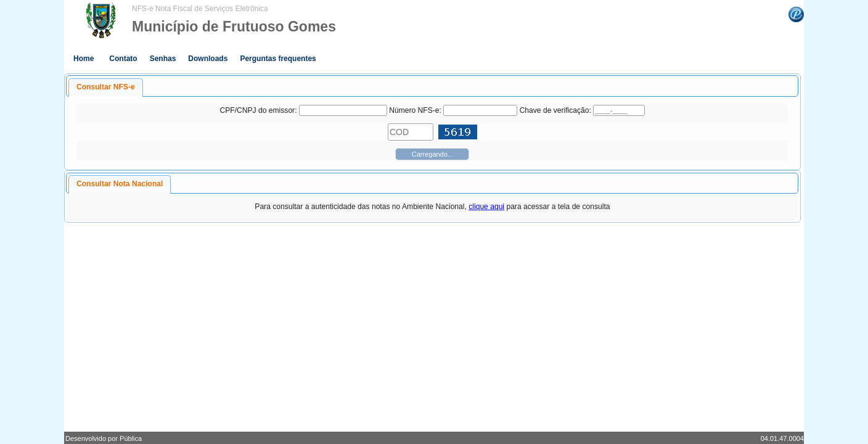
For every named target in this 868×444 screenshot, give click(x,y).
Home (84, 59)
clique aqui (486, 207)
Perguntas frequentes (278, 59)
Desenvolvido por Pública (104, 438)
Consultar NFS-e (106, 87)
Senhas (163, 59)
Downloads (208, 59)
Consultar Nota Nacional (120, 184)
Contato (123, 59)
